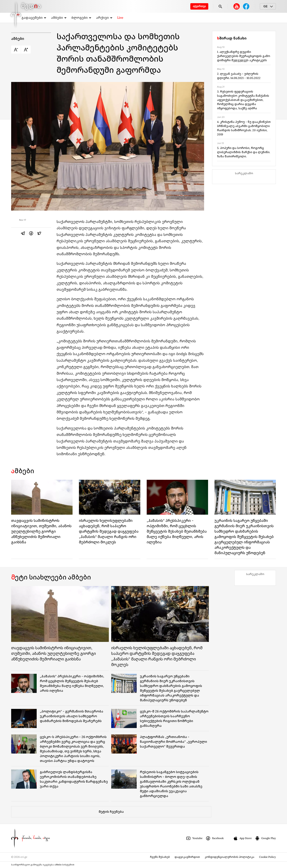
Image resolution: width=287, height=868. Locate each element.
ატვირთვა (199, 6)
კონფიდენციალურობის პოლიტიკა (230, 857)
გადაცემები (34, 18)
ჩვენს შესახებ (160, 857)
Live (120, 18)
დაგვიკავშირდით (187, 857)
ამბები (59, 18)
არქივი (104, 18)
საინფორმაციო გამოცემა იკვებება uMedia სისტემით (43, 865)
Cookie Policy (267, 857)
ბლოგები (81, 18)
